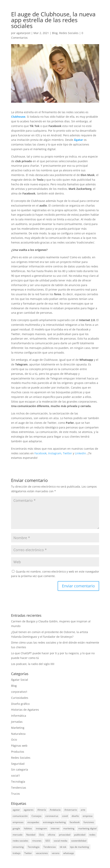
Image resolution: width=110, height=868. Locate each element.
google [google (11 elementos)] (16, 828)
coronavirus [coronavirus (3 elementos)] (52, 816)
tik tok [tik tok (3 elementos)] (63, 847)
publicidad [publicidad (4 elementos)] (80, 835)
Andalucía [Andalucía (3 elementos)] (55, 810)
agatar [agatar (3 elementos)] (16, 810)
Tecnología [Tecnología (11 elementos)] (34, 847)
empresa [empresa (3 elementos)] (88, 816)
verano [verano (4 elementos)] (56, 853)
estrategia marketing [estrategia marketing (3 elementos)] (54, 822)
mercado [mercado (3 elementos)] (18, 835)
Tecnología (18, 782)
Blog (55, 33)
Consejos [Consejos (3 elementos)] (37, 816)
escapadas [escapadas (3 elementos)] (33, 822)
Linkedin (81, 453)
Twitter (67, 453)
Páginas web (19, 746)
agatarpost (23, 33)
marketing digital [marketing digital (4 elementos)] (87, 828)
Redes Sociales (69, 33)
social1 (16, 776)
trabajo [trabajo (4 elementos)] (17, 853)
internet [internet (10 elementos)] (55, 828)
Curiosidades (20, 698)
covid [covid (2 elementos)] (65, 816)
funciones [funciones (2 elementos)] (89, 822)
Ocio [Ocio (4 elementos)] (42, 835)
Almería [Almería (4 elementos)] (42, 810)
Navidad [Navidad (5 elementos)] (31, 835)
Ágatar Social (20, 680)
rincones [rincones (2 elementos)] (37, 841)
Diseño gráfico (20, 704)
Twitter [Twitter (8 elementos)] (28, 853)
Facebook (40, 453)
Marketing (18, 728)
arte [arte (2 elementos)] (83, 810)
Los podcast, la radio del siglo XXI (33, 664)
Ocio (14, 740)
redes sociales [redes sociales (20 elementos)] (20, 841)
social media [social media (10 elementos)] (61, 841)
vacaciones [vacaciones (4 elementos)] (42, 853)
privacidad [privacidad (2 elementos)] (65, 835)
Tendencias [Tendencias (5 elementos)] (50, 847)
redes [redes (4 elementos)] (92, 835)
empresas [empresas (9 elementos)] (18, 822)
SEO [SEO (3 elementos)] (48, 841)
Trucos (15, 794)
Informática (19, 716)
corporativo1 (19, 692)
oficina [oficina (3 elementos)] (51, 835)
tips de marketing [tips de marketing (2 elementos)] (80, 847)
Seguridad (18, 764)
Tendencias (19, 788)
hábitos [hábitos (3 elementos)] (28, 828)
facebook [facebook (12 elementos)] (75, 822)
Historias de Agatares (25, 710)
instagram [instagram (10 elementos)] (41, 828)
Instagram (54, 453)
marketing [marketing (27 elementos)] (69, 828)
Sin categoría (20, 769)
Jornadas (17, 722)
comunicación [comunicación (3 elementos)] (20, 816)
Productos (18, 752)
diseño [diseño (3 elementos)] (75, 816)
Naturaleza (18, 734)
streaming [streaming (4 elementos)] (18, 847)
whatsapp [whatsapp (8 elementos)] (69, 853)
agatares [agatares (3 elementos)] (29, 810)
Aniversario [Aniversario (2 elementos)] (71, 810)
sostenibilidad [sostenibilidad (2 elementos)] (79, 841)
